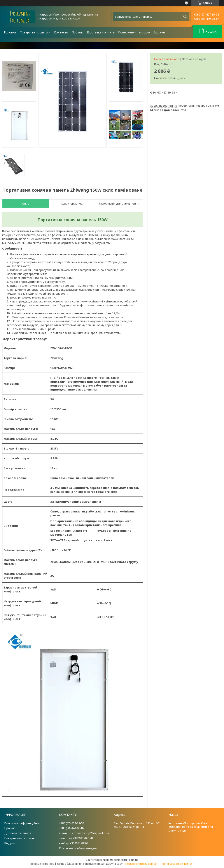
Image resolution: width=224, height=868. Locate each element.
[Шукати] (185, 17)
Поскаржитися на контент (142, 864)
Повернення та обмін (134, 32)
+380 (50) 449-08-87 (72, 828)
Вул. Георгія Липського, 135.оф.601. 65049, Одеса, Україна (137, 825)
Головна (10, 32)
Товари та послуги (34, 32)
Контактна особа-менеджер (79, 848)
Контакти (61, 32)
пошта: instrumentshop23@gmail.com (84, 833)
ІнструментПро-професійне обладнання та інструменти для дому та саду (191, 827)
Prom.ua (133, 860)
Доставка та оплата (18, 833)
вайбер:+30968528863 (74, 843)
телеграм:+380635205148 (76, 838)
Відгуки (159, 32)
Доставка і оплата (101, 32)
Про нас (77, 32)
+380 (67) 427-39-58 (72, 823)
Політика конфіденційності (23, 823)
